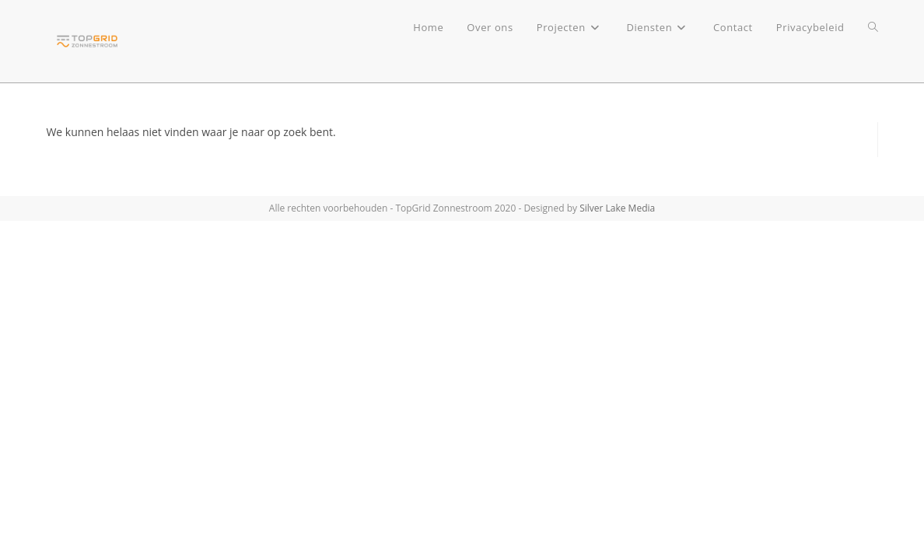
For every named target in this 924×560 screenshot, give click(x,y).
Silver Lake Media (617, 208)
